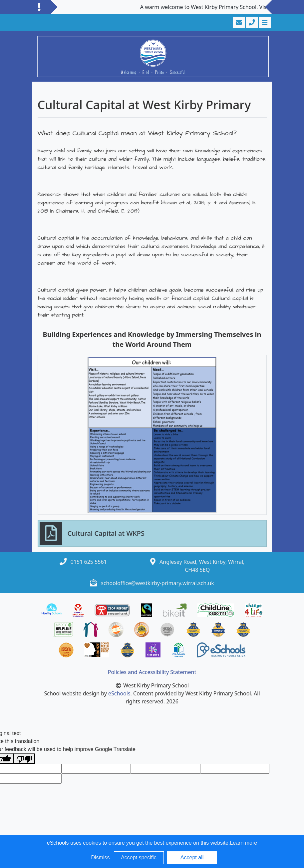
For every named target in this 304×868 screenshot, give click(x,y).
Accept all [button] (192, 858)
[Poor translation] (24, 759)
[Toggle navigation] (264, 22)
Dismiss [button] (101, 858)
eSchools (119, 693)
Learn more (243, 843)
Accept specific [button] (139, 858)
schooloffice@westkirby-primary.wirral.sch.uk (157, 583)
